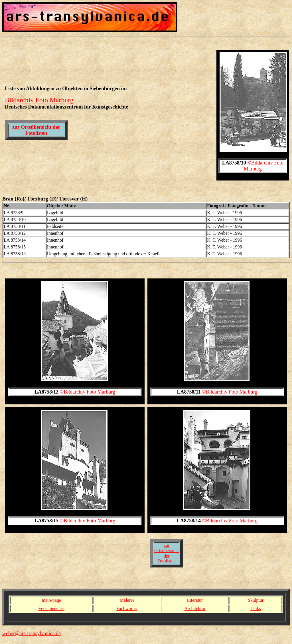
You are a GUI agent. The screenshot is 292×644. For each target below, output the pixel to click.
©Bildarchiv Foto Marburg (88, 392)
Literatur (195, 600)
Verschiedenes (52, 608)
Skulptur (256, 600)
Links (255, 608)
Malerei (127, 600)
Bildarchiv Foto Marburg (39, 100)
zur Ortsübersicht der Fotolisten (36, 130)
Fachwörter (127, 608)
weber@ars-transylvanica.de (32, 633)
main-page (51, 600)
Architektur (195, 608)
